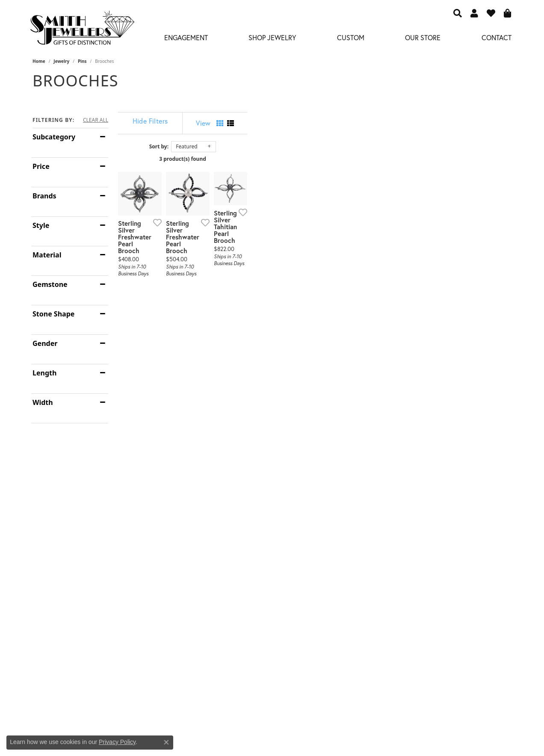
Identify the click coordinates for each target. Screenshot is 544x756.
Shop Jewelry (272, 37)
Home (39, 61)
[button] (458, 13)
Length (44, 373)
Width (43, 402)
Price (41, 166)
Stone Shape (53, 314)
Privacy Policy (117, 742)
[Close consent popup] (166, 742)
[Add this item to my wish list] (239, 307)
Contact (497, 37)
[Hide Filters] (216, 121)
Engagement (186, 37)
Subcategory (54, 137)
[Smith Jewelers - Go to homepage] (82, 30)
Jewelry (61, 61)
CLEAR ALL (96, 120)
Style (41, 225)
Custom (351, 37)
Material (47, 255)
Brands (44, 196)
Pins (82, 61)
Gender (45, 343)
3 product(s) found (315, 159)
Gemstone (50, 284)
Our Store (423, 37)
